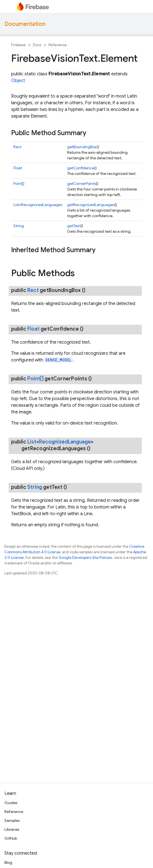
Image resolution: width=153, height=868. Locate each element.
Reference (58, 45)
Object (18, 81)
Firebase (18, 45)
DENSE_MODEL (59, 360)
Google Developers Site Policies (85, 558)
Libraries (12, 829)
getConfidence (81, 168)
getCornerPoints (82, 183)
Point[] (19, 183)
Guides (11, 803)
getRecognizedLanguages (91, 205)
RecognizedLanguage (41, 205)
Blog (8, 862)
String (19, 226)
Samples (12, 820)
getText (74, 226)
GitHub (11, 838)
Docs (37, 45)
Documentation (25, 24)
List (16, 205)
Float (18, 168)
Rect (17, 147)
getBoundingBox (82, 147)
